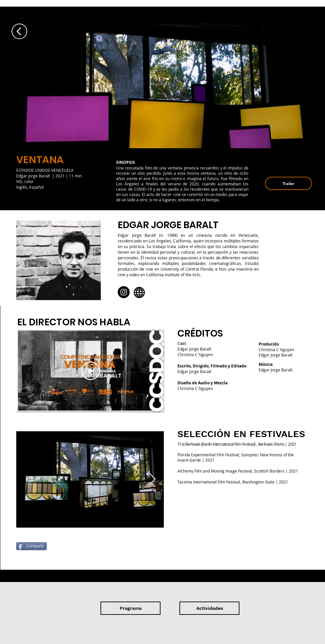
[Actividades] (209, 608)
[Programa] (130, 608)
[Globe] (139, 292)
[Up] (19, 31)
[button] (289, 183)
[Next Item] (152, 479)
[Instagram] (124, 292)
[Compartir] (32, 546)
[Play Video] (91, 371)
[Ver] (39, 199)
